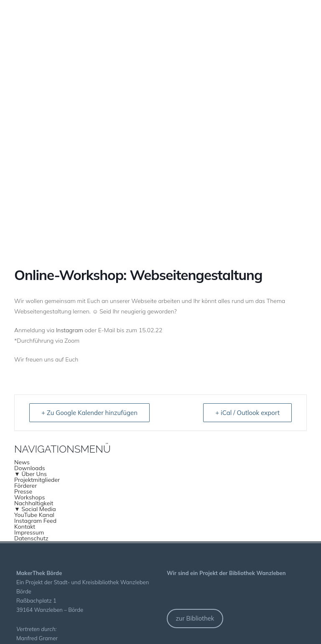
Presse (23, 491)
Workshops (29, 497)
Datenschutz (31, 538)
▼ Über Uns (31, 474)
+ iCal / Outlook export (247, 413)
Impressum (29, 532)
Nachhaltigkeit (34, 503)
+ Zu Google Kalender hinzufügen (89, 413)
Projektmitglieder (37, 480)
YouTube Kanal (34, 515)
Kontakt (25, 527)
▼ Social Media (35, 509)
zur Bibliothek (195, 618)
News (22, 462)
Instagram (70, 330)
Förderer (25, 486)
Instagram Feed (35, 521)
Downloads (30, 468)
